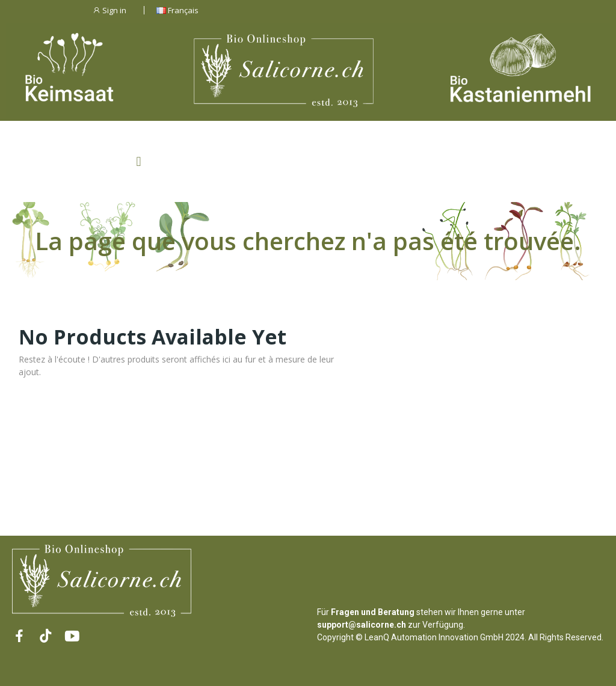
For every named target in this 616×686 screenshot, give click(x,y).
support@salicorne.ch (362, 625)
